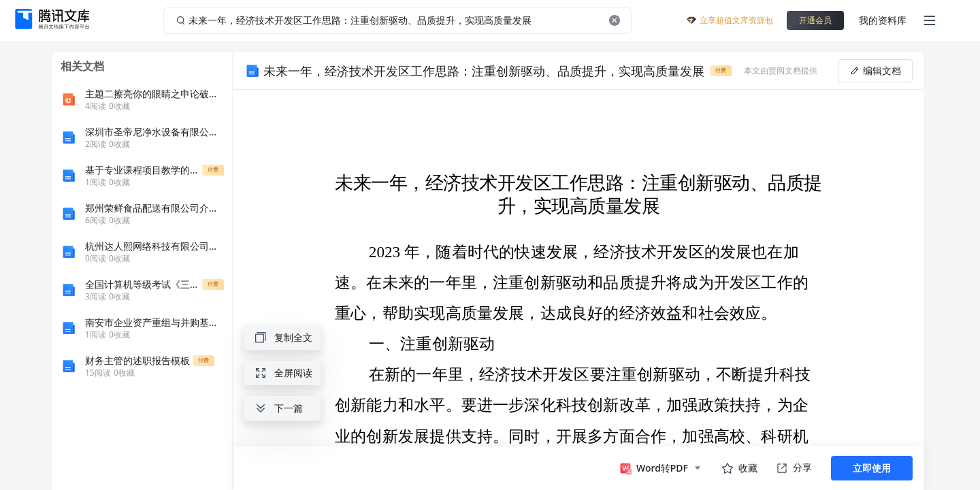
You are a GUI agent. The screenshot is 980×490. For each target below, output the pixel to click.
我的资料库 (883, 20)
